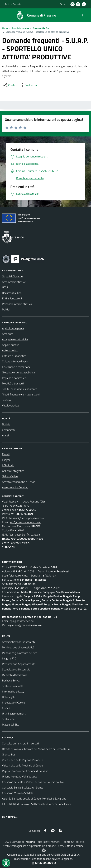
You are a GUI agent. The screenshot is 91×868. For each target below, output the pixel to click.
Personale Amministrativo (17, 304)
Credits (6, 708)
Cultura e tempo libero (15, 361)
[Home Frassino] (35, 15)
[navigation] (7, 15)
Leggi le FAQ (9, 658)
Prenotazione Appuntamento (19, 664)
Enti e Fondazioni (12, 298)
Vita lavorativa (10, 405)
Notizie (6, 424)
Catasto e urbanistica (14, 356)
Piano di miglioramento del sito (20, 653)
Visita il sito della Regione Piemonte (23, 760)
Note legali (8, 697)
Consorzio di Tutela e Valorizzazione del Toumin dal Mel (33, 782)
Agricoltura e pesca (13, 328)
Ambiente (8, 334)
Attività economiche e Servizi (19, 482)
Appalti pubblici (11, 345)
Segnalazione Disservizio (16, 669)
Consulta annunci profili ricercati (20, 743)
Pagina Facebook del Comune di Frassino (25, 771)
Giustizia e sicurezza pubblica (18, 372)
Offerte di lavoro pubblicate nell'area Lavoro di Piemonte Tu (36, 749)
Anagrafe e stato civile (15, 339)
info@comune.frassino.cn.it (25, 522)
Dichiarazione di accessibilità (18, 647)
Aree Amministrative (14, 282)
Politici (6, 309)
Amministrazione (20, 28)
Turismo (6, 400)
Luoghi (6, 460)
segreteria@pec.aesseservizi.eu (25, 625)
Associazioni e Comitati (15, 487)
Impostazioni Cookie (13, 702)
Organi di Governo (12, 276)
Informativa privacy (13, 691)
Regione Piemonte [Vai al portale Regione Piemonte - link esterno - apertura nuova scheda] (13, 4)
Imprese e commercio (14, 378)
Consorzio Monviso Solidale (18, 793)
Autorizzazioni (10, 350)
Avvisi (5, 435)
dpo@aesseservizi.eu (22, 621)
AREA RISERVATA (44, 863)
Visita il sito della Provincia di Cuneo (22, 765)
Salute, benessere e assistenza (20, 389)
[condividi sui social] (10, 85)
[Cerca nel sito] (82, 15)
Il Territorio (8, 465)
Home (5, 28)
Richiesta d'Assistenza (15, 675)
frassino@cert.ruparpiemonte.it (27, 518)
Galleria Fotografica (13, 471)
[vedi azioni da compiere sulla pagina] (29, 85)
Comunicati (8, 430)
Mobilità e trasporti (13, 383)
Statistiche (8, 719)
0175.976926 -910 (18, 506)
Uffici (5, 287)
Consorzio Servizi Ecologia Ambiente (23, 787)
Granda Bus (9, 754)
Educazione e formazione (16, 367)
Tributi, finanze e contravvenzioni (21, 394)
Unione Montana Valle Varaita (19, 776)
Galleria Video (10, 476)
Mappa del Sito (11, 724)
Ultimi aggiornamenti (14, 713)
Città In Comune (74, 846)
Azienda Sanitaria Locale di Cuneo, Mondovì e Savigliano (34, 798)
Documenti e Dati (41, 28)
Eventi (6, 454)
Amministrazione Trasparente (19, 642)
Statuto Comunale (13, 686)
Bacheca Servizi (11, 680)
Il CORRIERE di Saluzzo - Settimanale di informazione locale (37, 804)
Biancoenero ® (23, 859)
